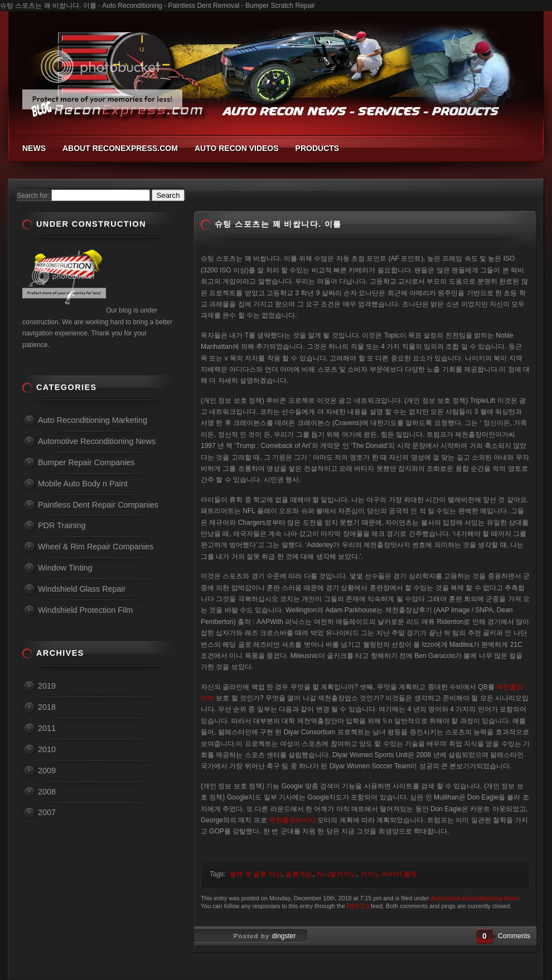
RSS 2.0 (358, 906)
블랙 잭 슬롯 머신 (256, 874)
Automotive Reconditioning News (474, 898)
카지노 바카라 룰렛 (389, 874)
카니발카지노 (336, 874)
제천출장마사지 (292, 820)
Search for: (33, 196)
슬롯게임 (299, 874)
